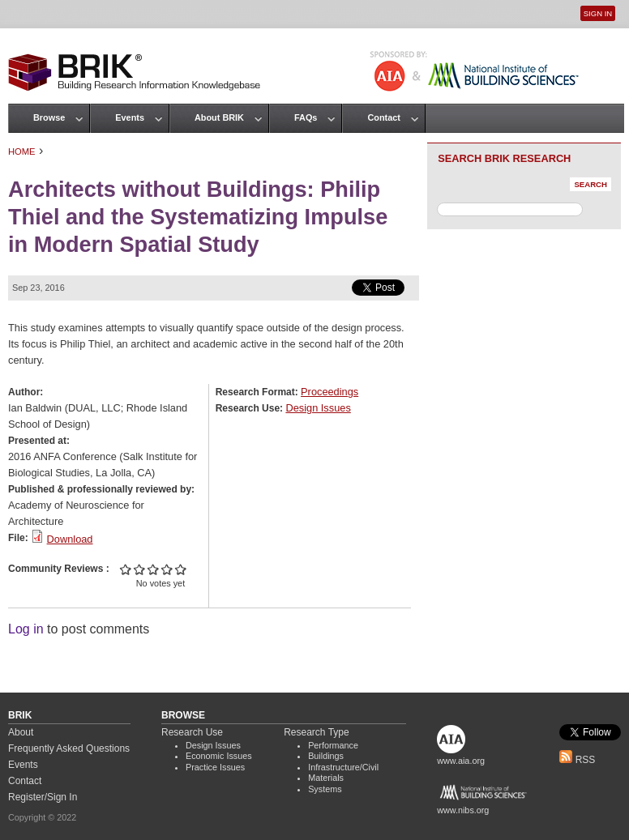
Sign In (598, 13)
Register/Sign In (43, 797)
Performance (333, 745)
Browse (49, 117)
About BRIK (219, 117)
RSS (577, 760)
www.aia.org (461, 761)
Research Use (192, 732)
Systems (325, 789)
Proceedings (329, 392)
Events (130, 117)
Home (22, 151)
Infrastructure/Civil (343, 767)
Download (70, 539)
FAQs (306, 117)
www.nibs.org (463, 810)
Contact (383, 117)
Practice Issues (215, 767)
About (21, 732)
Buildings (326, 756)
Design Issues (318, 408)
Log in (26, 629)
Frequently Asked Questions (69, 748)
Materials (326, 778)
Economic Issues (219, 756)
